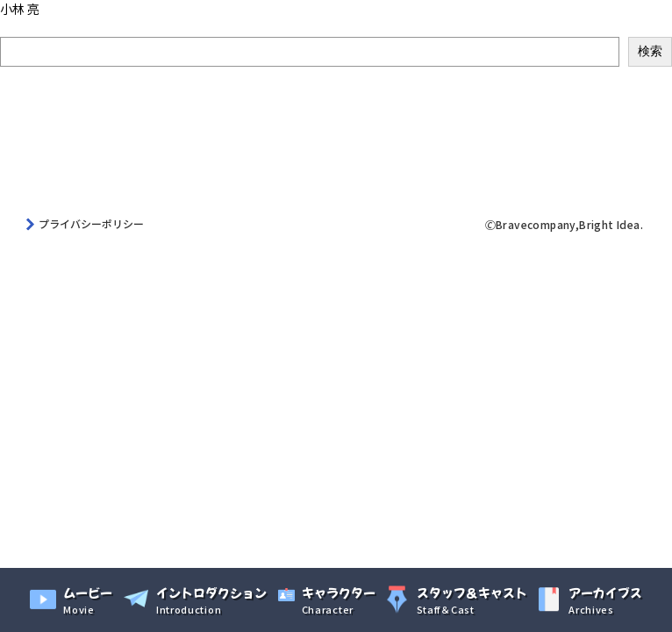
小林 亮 (20, 9)
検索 (12, 27)
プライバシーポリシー (91, 223)
